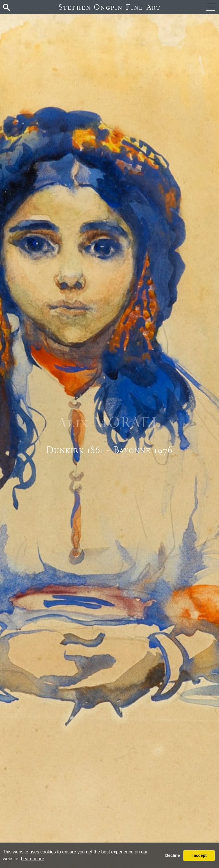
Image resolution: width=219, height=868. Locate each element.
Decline (172, 855)
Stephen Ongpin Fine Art (110, 7)
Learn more (33, 859)
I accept (199, 855)
